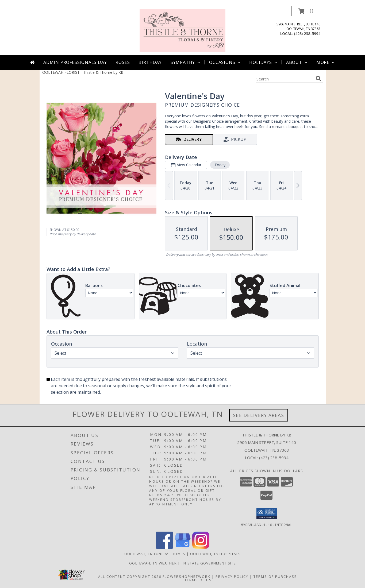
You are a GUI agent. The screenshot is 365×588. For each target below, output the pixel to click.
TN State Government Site (209, 563)
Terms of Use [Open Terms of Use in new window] (199, 580)
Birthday (150, 62)
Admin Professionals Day (75, 62)
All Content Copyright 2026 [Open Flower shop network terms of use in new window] (130, 576)
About (297, 62)
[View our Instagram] (201, 547)
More (326, 62)
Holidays (264, 62)
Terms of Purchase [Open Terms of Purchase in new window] (275, 576)
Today (220, 165)
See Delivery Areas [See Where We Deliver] (259, 415)
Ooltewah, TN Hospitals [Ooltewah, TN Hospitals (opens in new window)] (216, 554)
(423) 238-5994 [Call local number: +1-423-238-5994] (307, 34)
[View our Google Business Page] (183, 547)
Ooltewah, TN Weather (153, 563)
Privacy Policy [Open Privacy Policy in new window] (232, 576)
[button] (306, 11)
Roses (123, 62)
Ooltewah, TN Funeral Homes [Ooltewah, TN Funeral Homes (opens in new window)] (155, 554)
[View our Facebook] (164, 547)
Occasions (225, 62)
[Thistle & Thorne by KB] (183, 30)
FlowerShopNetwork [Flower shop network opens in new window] (187, 576)
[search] (318, 79)
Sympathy (186, 62)
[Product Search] (285, 79)
